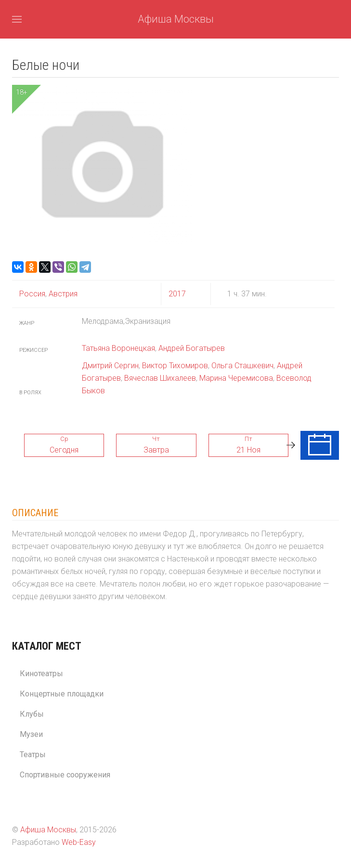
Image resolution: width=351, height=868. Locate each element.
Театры (33, 754)
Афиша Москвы (176, 19)
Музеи (31, 734)
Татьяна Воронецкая (118, 348)
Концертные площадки (62, 694)
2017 (177, 294)
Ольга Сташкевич (242, 366)
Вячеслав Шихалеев (160, 378)
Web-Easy (79, 842)
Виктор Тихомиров (175, 366)
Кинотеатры (41, 674)
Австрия (62, 294)
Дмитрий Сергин (110, 366)
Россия (32, 294)
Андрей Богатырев (192, 348)
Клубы (32, 714)
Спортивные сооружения (65, 775)
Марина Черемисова (236, 378)
